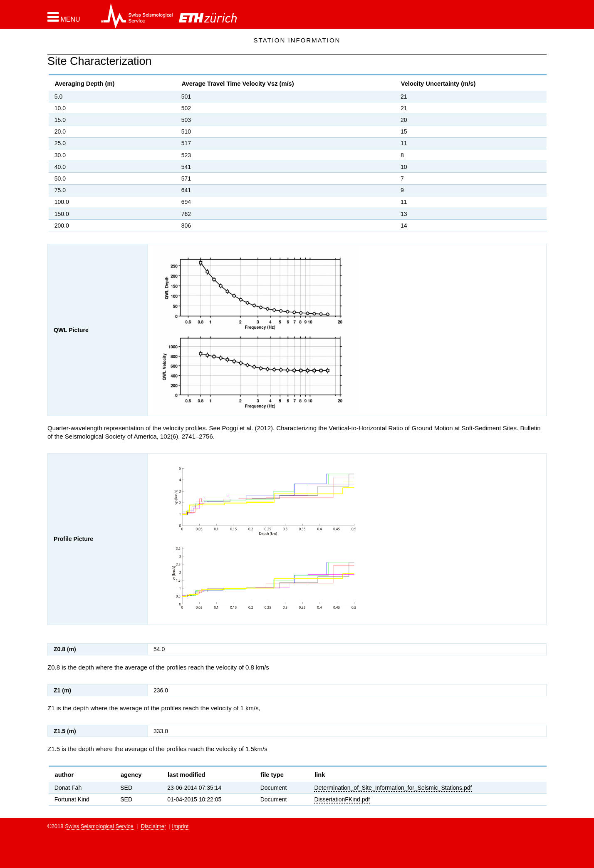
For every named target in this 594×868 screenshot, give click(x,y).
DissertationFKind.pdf (342, 799)
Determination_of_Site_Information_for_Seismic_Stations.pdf (393, 788)
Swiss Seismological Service (99, 826)
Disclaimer (154, 826)
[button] (64, 17)
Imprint (181, 826)
